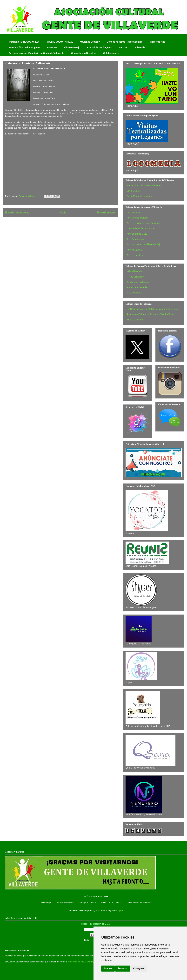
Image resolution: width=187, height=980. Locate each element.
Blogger (120, 910)
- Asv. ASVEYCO (134, 250)
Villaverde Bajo (72, 47)
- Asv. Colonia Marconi (137, 218)
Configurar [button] (139, 968)
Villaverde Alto (157, 42)
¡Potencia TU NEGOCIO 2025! (24, 42)
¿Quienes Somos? (90, 42)
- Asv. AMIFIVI (133, 212)
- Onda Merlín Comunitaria (139, 196)
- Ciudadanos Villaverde (138, 282)
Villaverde (140, 47)
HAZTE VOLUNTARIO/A (60, 42)
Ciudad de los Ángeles (100, 47)
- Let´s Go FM (133, 191)
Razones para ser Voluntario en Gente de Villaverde (36, 53)
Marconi (123, 47)
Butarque (52, 47)
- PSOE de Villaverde (136, 287)
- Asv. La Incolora (134, 255)
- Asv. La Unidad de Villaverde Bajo (143, 244)
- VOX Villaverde (134, 293)
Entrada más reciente (17, 213)
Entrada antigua (106, 213)
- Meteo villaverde (135, 320)
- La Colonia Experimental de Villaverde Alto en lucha (152, 309)
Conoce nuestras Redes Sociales (125, 42)
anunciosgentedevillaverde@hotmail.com (87, 962)
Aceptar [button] (108, 968)
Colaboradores (111, 53)
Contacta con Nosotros (84, 53)
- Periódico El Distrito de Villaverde (143, 185)
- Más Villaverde (134, 271)
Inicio (63, 213)
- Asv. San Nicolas (135, 239)
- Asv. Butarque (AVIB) (137, 234)
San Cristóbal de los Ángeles (24, 47)
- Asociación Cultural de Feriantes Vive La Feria (150, 314)
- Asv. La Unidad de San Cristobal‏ (143, 223)
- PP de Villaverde (135, 277)
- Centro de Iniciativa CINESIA (141, 228)
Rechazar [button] (123, 968)
